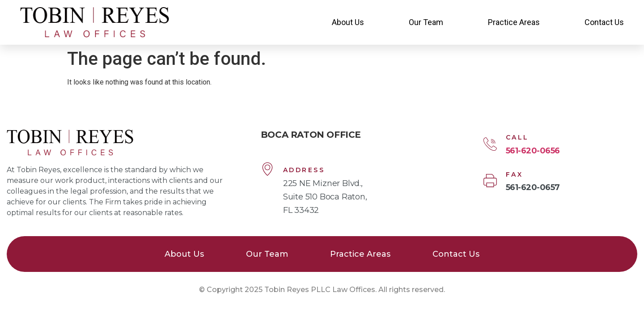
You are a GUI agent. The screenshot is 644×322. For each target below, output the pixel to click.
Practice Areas (514, 22)
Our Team (426, 22)
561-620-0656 (533, 151)
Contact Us (604, 22)
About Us (348, 22)
